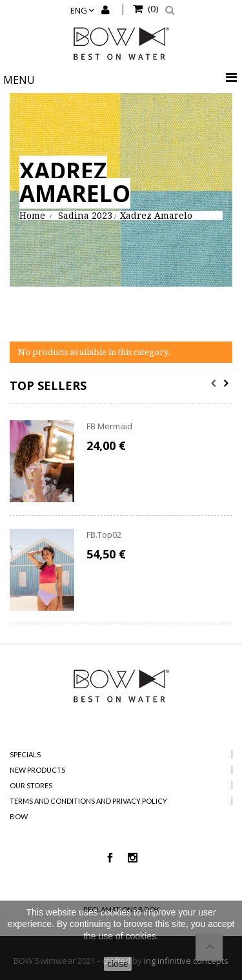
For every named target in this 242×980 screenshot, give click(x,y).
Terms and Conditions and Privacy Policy (88, 801)
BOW (19, 816)
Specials (25, 754)
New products (37, 770)
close (118, 964)
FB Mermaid (109, 426)
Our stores (31, 785)
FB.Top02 (104, 535)
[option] (121, 522)
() (152, 8)
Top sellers (48, 385)
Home (32, 216)
